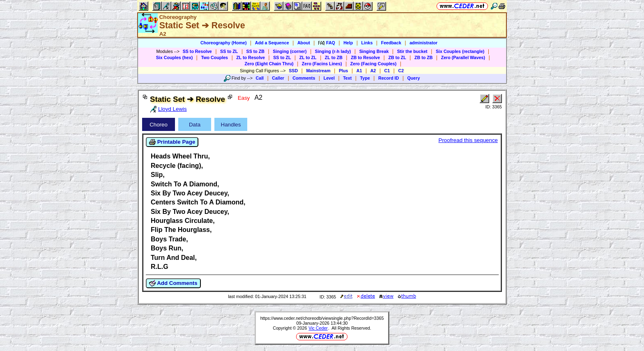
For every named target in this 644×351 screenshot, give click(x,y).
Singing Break (374, 51)
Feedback (391, 43)
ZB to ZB (423, 57)
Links (367, 43)
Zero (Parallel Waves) (463, 57)
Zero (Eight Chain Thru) (269, 64)
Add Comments (173, 283)
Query (414, 78)
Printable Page (172, 142)
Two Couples (214, 57)
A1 (359, 71)
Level (329, 78)
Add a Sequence (272, 43)
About (304, 43)
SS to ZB (255, 51)
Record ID (389, 78)
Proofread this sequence (468, 140)
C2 (401, 71)
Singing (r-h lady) (333, 51)
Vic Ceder (318, 328)
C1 (387, 71)
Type (365, 78)
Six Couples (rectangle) (460, 51)
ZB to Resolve (365, 57)
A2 (373, 71)
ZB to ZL (397, 57)
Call (260, 78)
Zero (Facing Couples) (374, 64)
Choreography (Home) (224, 43)
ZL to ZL (308, 57)
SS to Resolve (197, 51)
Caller (278, 78)
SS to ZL (229, 51)
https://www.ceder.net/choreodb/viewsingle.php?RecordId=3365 (322, 318)
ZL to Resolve (251, 57)
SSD (293, 71)
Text (347, 78)
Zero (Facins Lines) (322, 64)
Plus (344, 71)
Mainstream (318, 71)
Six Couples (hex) (174, 57)
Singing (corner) (290, 51)
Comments (304, 78)
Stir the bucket (412, 51)
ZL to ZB (334, 57)
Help (348, 43)
